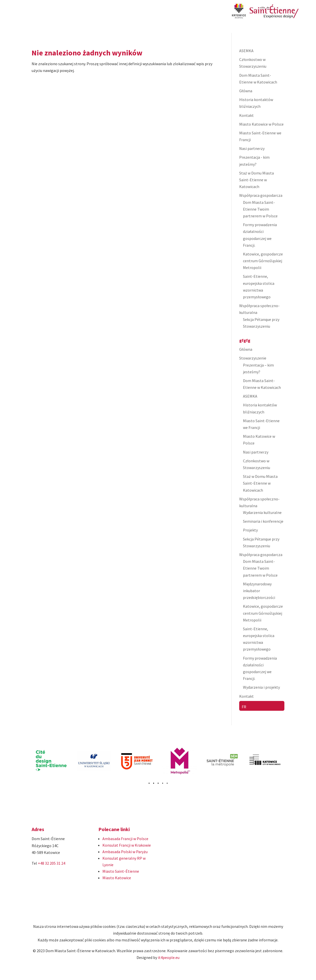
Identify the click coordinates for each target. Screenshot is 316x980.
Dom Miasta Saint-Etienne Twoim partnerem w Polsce (260, 209)
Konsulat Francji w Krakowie (127, 845)
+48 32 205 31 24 (52, 863)
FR (244, 707)
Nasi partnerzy (252, 148)
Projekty (250, 530)
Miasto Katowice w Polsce (261, 124)
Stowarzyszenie (253, 358)
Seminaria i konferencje (263, 521)
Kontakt (246, 115)
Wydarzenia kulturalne (262, 512)
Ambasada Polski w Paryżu (125, 852)
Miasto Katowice (117, 878)
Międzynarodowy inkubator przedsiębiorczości (259, 591)
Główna (246, 91)
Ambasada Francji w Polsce (125, 839)
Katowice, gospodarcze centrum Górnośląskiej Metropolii (263, 261)
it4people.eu (169, 957)
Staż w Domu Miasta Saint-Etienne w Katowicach (257, 180)
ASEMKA (246, 51)
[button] (153, 783)
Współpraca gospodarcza (261, 195)
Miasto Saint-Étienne (121, 871)
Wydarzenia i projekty (261, 687)
